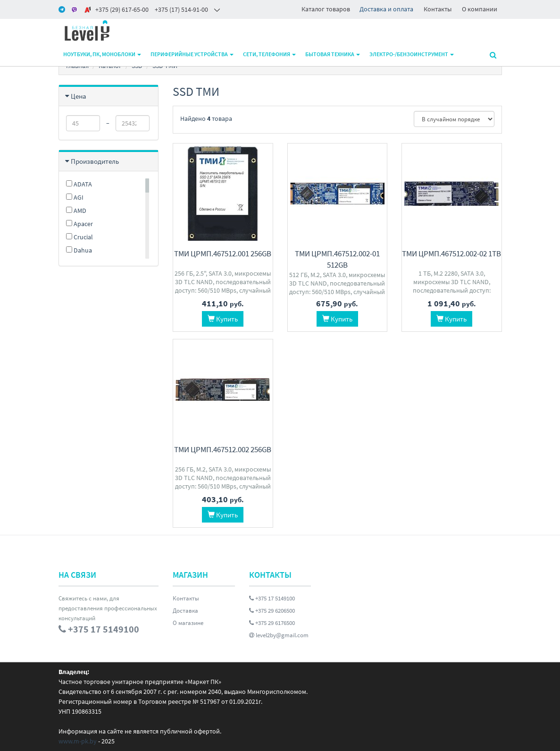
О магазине (188, 623)
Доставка (185, 611)
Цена (79, 96)
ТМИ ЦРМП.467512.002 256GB (223, 449)
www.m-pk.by (78, 741)
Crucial (79, 237)
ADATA (79, 184)
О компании (480, 9)
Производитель (95, 161)
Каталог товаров (326, 9)
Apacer (79, 224)
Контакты (438, 9)
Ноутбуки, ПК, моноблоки (102, 54)
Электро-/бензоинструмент (412, 54)
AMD (76, 211)
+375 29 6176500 (272, 623)
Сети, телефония (269, 54)
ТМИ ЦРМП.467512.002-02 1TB (451, 253)
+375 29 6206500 (272, 611)
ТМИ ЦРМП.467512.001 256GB (223, 253)
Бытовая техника (333, 54)
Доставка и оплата (386, 9)
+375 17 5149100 (272, 598)
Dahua (79, 250)
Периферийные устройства (192, 54)
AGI (75, 197)
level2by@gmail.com (279, 635)
